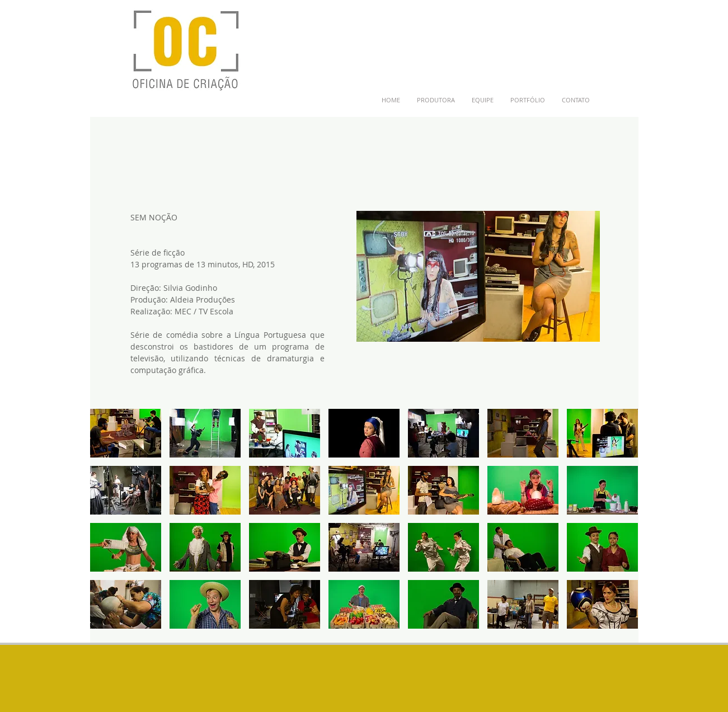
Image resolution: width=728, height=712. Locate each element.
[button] (126, 433)
